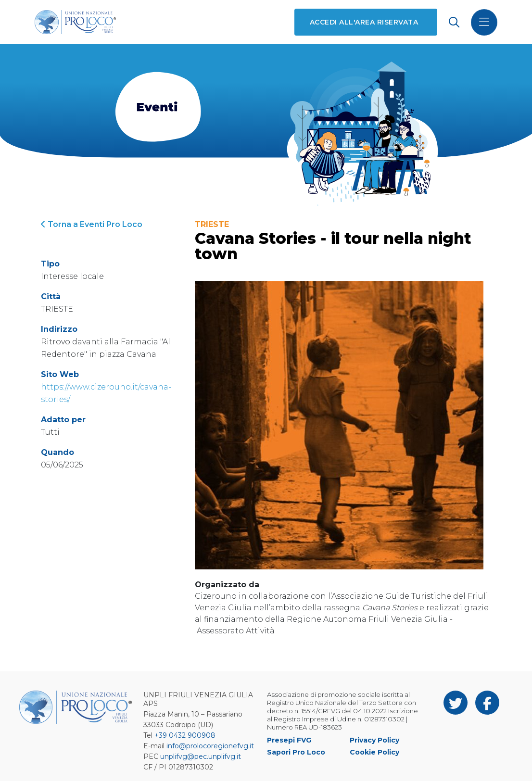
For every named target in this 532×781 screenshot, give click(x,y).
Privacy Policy (374, 740)
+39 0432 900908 (185, 735)
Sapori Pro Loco (296, 752)
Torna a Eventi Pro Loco (92, 224)
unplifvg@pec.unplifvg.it (201, 756)
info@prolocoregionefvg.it (210, 746)
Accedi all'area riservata (364, 22)
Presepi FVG (289, 740)
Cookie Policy (374, 752)
